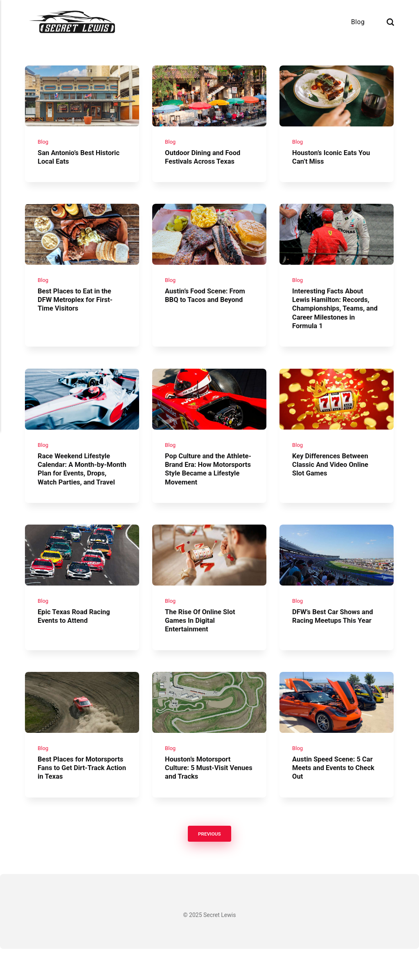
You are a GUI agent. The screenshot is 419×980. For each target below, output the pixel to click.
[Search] (390, 22)
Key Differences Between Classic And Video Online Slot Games (333, 477)
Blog (358, 22)
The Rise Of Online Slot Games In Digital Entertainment (203, 647)
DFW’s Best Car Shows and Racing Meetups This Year (336, 642)
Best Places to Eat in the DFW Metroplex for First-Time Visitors (78, 308)
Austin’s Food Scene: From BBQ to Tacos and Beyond (208, 304)
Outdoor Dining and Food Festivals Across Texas (206, 161)
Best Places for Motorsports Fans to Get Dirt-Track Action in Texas (81, 798)
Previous (209, 864)
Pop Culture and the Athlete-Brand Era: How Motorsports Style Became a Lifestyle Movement (209, 482)
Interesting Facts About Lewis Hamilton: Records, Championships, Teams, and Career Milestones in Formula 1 (334, 317)
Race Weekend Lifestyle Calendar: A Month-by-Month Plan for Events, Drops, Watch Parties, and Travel (80, 486)
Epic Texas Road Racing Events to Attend (77, 642)
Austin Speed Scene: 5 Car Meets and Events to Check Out (337, 798)
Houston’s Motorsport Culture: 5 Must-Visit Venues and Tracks (200, 798)
